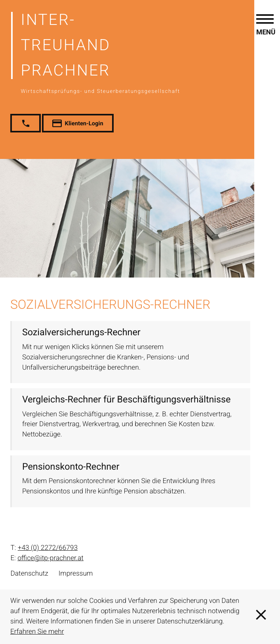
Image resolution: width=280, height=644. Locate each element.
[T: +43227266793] (48, 548)
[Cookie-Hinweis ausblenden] (261, 617)
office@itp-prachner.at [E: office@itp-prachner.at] (50, 558)
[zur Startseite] (145, 52)
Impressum (76, 574)
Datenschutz (29, 574)
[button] (266, 317)
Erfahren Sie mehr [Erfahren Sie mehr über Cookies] (37, 632)
